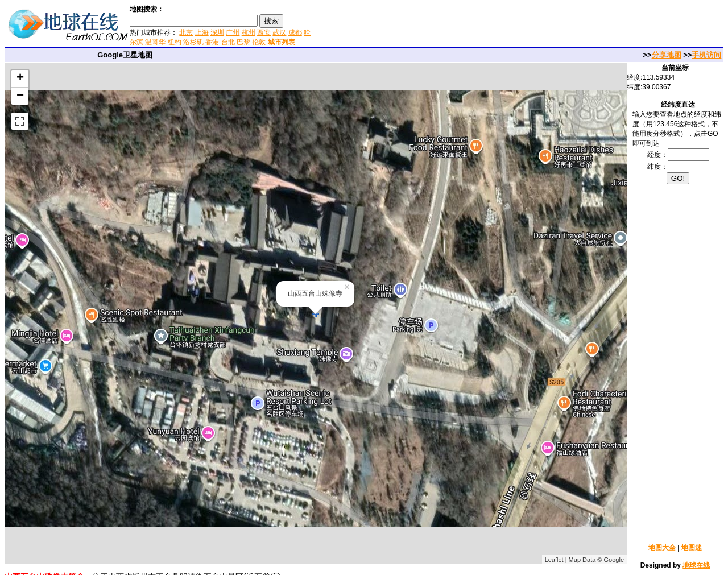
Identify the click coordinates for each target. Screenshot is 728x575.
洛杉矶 (193, 42)
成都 (295, 32)
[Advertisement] (449, 25)
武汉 (279, 32)
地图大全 (662, 548)
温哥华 (155, 42)
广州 (233, 32)
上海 (202, 32)
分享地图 (667, 55)
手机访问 (706, 55)
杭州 (249, 32)
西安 (264, 32)
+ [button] (20, 78)
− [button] (20, 96)
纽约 (175, 42)
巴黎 (243, 42)
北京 (186, 32)
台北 (228, 42)
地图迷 (692, 548)
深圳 (217, 32)
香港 (212, 42)
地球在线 (696, 565)
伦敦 (259, 42)
